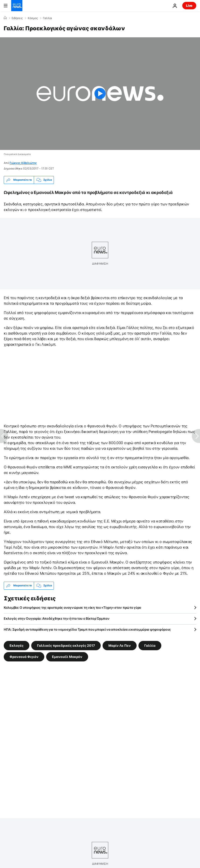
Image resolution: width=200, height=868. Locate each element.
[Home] (5, 18)
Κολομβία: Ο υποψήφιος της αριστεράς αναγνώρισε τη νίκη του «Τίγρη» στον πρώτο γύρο (72, 607)
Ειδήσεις (17, 18)
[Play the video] (100, 94)
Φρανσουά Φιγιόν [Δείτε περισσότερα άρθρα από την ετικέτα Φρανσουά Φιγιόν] (24, 656)
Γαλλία (47, 18)
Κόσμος (33, 18)
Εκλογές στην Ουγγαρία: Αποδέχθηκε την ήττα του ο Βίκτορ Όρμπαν (57, 618)
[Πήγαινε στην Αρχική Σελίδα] (17, 6)
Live (189, 5)
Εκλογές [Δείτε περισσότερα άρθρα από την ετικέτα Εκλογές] (17, 645)
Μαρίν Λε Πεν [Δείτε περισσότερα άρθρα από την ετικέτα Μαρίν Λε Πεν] (120, 645)
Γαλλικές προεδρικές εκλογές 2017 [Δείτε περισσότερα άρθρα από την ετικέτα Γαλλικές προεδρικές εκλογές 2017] (66, 645)
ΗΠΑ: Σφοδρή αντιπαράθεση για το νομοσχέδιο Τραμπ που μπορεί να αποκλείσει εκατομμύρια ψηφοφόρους (87, 629)
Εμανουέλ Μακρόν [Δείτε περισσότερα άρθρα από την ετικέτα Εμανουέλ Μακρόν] (67, 656)
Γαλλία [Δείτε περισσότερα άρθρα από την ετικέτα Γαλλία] (150, 645)
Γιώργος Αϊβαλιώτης (23, 163)
